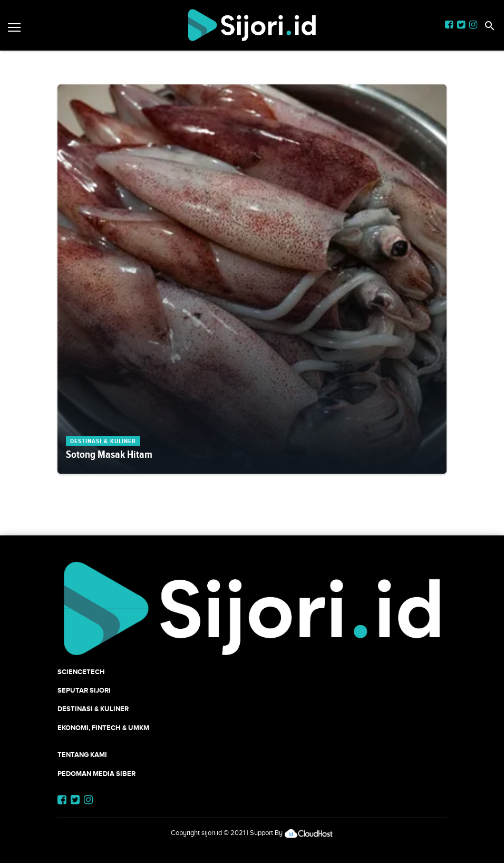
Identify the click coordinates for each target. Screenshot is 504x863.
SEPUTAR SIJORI (84, 690)
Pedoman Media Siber (96, 774)
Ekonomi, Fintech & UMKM (103, 728)
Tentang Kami (82, 755)
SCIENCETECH (81, 672)
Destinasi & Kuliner (93, 709)
